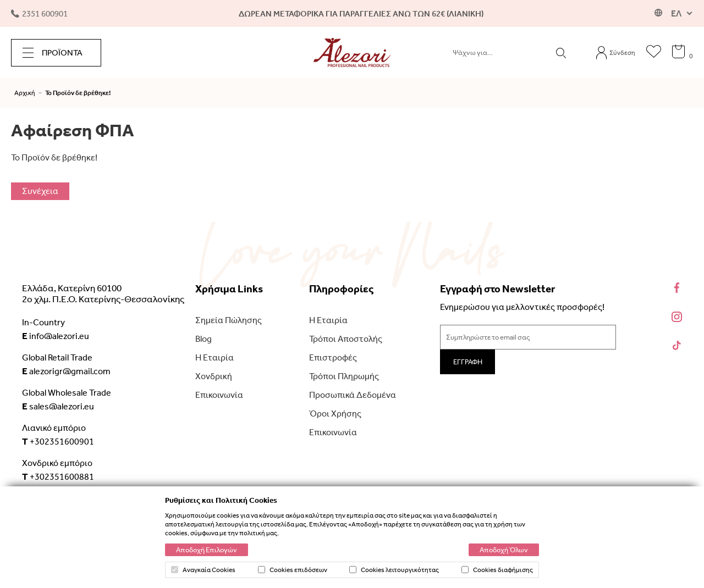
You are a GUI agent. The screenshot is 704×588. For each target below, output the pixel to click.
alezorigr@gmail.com (66, 371)
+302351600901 (58, 441)
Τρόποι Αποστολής (346, 339)
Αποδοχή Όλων (504, 550)
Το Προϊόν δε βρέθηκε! (78, 93)
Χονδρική (214, 376)
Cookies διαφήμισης (497, 570)
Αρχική (25, 93)
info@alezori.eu (56, 336)
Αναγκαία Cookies (203, 570)
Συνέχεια (40, 191)
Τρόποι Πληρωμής (344, 376)
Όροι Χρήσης (335, 414)
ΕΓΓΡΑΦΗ (468, 362)
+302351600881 (58, 476)
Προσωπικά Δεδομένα (353, 395)
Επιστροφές (333, 357)
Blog (204, 339)
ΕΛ (676, 13)
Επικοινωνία (219, 395)
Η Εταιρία (215, 357)
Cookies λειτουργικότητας (394, 570)
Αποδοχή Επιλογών (207, 550)
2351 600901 (39, 14)
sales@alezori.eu (58, 406)
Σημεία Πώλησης (229, 320)
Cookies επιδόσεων (293, 570)
